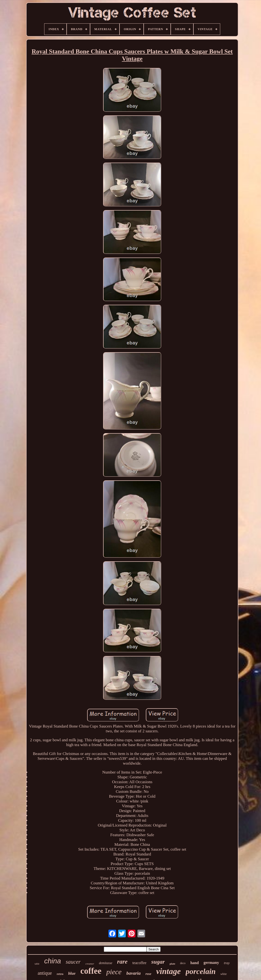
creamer (90, 964)
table (37, 964)
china (53, 961)
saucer (73, 962)
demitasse (106, 963)
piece (114, 972)
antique (45, 973)
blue (72, 973)
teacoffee (139, 963)
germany (211, 963)
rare (122, 962)
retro (60, 974)
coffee (91, 971)
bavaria (133, 973)
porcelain (201, 971)
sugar (158, 962)
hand (194, 963)
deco (183, 963)
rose (148, 974)
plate (172, 964)
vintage (169, 971)
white (224, 974)
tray (227, 963)
